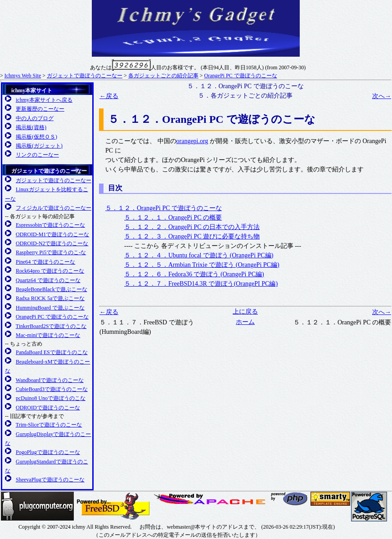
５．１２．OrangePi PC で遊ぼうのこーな (164, 208)
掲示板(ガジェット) (39, 146)
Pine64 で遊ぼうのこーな (45, 262)
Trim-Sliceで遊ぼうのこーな (49, 425)
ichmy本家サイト (32, 90)
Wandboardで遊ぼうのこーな (50, 380)
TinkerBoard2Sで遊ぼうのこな (51, 326)
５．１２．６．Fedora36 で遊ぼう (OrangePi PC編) (194, 274)
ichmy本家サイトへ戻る (44, 100)
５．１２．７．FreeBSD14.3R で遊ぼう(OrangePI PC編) (201, 284)
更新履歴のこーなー (40, 109)
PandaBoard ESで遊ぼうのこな (52, 352)
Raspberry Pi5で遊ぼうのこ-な (51, 252)
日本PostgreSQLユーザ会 (369, 507)
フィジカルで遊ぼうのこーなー (54, 208)
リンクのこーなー (37, 155)
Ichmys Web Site (23, 76)
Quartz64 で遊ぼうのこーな (48, 280)
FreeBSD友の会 (113, 506)
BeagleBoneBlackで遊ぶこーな (52, 289)
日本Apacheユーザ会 (211, 499)
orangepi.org (192, 141)
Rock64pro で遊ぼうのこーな (50, 271)
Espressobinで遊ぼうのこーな (50, 225)
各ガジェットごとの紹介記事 (163, 76)
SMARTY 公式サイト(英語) (330, 499)
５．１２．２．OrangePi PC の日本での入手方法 (192, 227)
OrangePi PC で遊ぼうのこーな (241, 76)
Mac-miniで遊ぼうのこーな (48, 335)
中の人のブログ (35, 118)
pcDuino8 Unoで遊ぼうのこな (51, 398)
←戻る (109, 96)
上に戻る (245, 312)
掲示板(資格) (31, 127)
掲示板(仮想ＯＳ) (36, 137)
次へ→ (382, 96)
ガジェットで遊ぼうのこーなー (85, 76)
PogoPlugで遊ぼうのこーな (48, 452)
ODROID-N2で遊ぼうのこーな (52, 243)
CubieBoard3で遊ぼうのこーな (52, 389)
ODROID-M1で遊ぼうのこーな (52, 234)
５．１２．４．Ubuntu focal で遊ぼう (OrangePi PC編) (199, 255)
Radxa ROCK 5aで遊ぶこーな (50, 298)
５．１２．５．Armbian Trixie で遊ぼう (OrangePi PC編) (202, 265)
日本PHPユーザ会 (290, 499)
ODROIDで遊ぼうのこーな (48, 408)
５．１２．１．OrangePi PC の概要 (173, 218)
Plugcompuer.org (37, 506)
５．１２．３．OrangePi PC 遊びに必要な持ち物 (192, 236)
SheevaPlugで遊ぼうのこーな (50, 480)
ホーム (245, 322)
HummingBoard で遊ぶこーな (50, 308)
